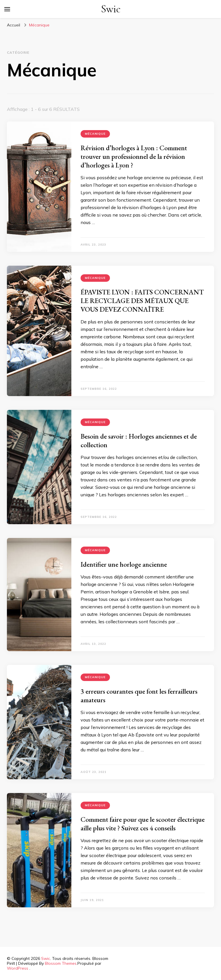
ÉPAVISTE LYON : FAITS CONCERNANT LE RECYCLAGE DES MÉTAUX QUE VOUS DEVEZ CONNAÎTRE (142, 301)
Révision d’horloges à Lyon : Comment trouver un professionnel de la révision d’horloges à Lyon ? (134, 156)
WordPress (18, 968)
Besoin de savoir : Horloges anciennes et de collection (139, 440)
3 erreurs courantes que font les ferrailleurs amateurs (139, 696)
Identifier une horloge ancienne (124, 564)
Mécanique (95, 134)
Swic (111, 9)
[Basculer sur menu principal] (7, 9)
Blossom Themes (61, 963)
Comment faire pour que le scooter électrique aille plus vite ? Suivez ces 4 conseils (143, 824)
